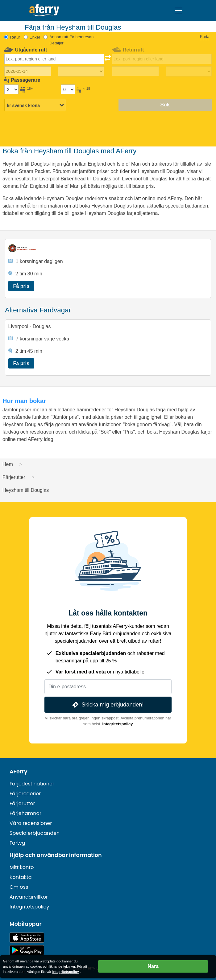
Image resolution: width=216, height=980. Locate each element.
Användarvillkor (29, 897)
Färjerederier (25, 794)
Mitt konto (22, 867)
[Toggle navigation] (178, 10)
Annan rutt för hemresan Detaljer (71, 40)
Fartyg (17, 843)
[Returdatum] (135, 71)
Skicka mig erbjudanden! (107, 705)
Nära (153, 966)
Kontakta (21, 877)
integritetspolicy (65, 972)
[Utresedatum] (28, 71)
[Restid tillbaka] (189, 72)
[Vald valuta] (35, 105)
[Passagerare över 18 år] (11, 89)
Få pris (21, 286)
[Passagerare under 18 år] (68, 89)
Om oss (19, 887)
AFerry (19, 772)
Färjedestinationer (32, 784)
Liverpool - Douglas (30, 326)
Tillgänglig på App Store (27, 938)
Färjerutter (22, 803)
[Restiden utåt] (81, 72)
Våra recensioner (31, 823)
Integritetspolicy (118, 724)
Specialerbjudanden (35, 833)
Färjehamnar (25, 813)
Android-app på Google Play (27, 950)
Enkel (35, 37)
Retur (15, 37)
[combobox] (54, 59)
